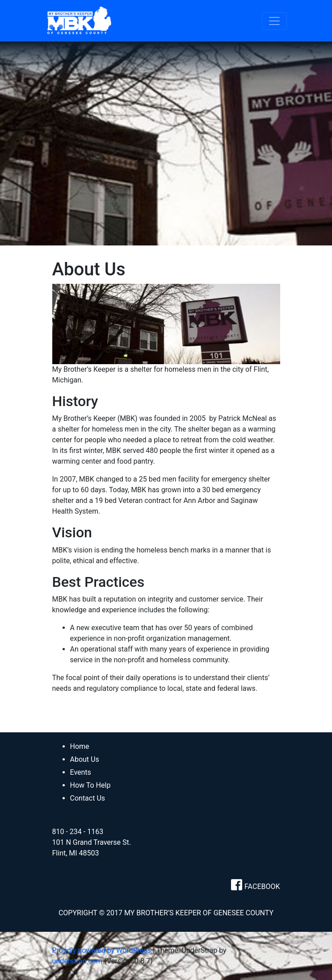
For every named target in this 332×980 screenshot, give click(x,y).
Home (80, 746)
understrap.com (78, 961)
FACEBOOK (262, 887)
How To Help (90, 785)
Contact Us (88, 798)
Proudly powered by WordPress (102, 950)
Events (81, 772)
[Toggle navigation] (274, 21)
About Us (85, 759)
